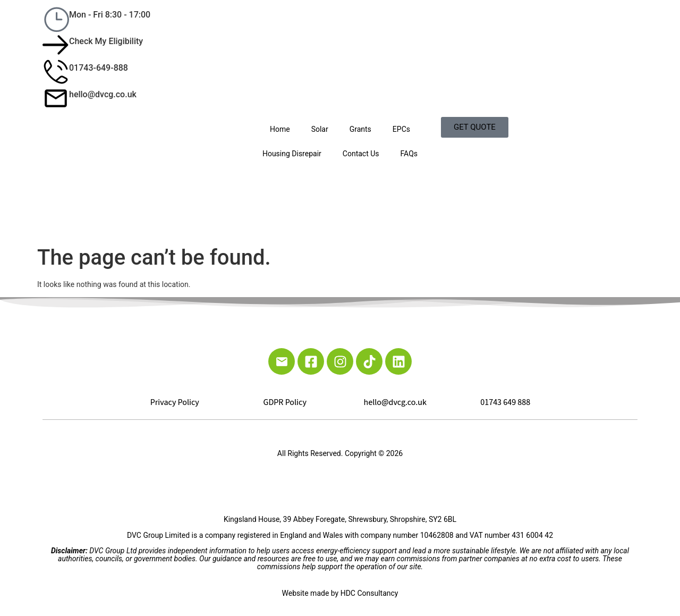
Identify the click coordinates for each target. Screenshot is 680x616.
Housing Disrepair (292, 154)
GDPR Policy (285, 402)
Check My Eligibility (106, 41)
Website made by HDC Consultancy (340, 593)
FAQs (409, 154)
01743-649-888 (99, 68)
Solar (320, 129)
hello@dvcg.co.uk (103, 94)
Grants (360, 129)
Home (280, 129)
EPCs (401, 129)
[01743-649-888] (56, 72)
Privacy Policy (175, 402)
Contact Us (361, 154)
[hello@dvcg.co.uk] (56, 98)
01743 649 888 (505, 402)
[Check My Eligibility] (56, 45)
